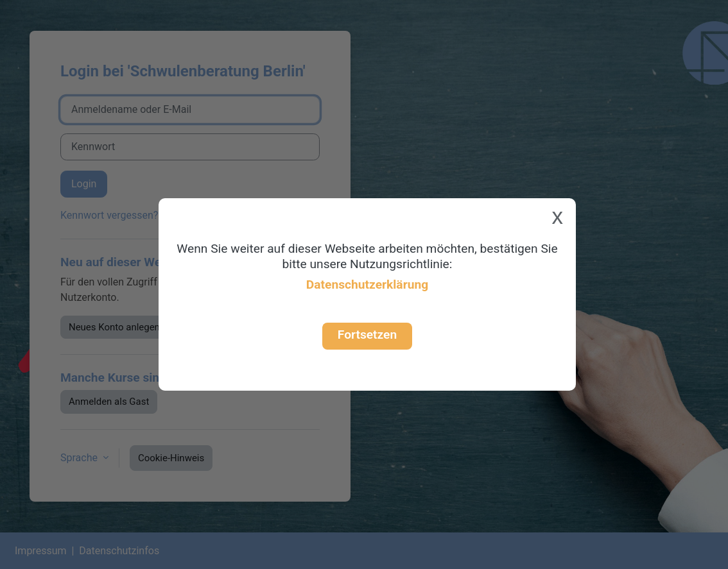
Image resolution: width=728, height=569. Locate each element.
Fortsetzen (367, 335)
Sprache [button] (80, 458)
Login (84, 184)
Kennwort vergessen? (109, 215)
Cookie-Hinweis (171, 458)
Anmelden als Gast (109, 402)
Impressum (41, 551)
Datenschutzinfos (119, 551)
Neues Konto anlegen (114, 327)
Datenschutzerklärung (367, 284)
